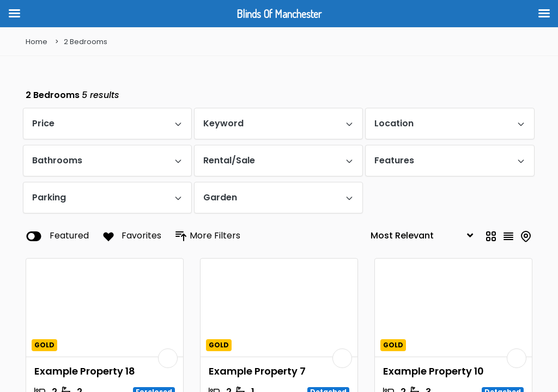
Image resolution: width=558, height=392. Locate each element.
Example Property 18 (85, 371)
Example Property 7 (257, 371)
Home (37, 42)
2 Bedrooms (86, 42)
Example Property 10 (433, 371)
